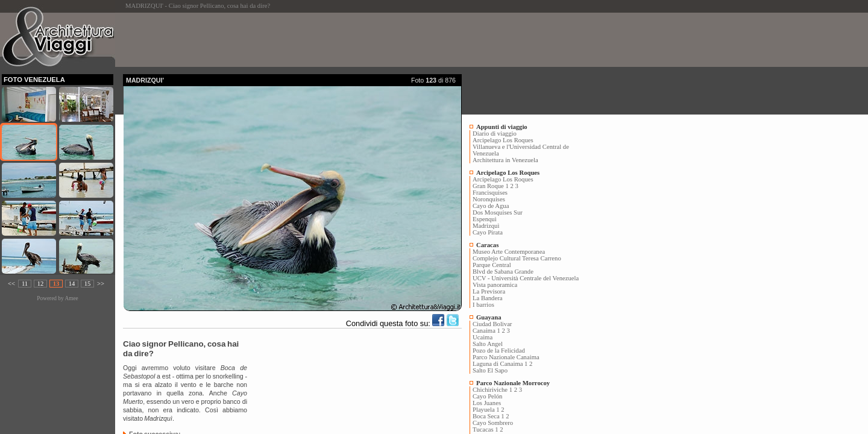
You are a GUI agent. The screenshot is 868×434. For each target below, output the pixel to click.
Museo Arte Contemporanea (509, 252)
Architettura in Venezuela (505, 160)
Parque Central (492, 265)
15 (88, 284)
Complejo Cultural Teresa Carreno (517, 258)
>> (101, 284)
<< (11, 284)
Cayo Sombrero (493, 423)
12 (41, 284)
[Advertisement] (342, 40)
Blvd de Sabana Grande (503, 272)
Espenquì (485, 219)
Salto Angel (488, 344)
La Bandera (487, 298)
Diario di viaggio (495, 134)
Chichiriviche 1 (492, 390)
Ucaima (483, 337)
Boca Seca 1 (489, 416)
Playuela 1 (486, 410)
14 (72, 284)
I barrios (483, 305)
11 (25, 284)
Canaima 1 (486, 331)
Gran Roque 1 (491, 186)
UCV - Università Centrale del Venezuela (526, 278)
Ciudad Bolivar (492, 324)
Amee (71, 298)
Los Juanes (487, 403)
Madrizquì (486, 226)
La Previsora (489, 291)
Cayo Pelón (487, 396)
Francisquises (490, 193)
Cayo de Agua (491, 206)
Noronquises (489, 199)
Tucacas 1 (486, 429)
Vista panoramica (495, 285)
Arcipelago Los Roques (503, 140)
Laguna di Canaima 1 (500, 364)
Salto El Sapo (490, 370)
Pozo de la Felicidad (499, 351)
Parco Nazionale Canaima (506, 357)
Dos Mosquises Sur (498, 212)
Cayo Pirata (488, 232)
